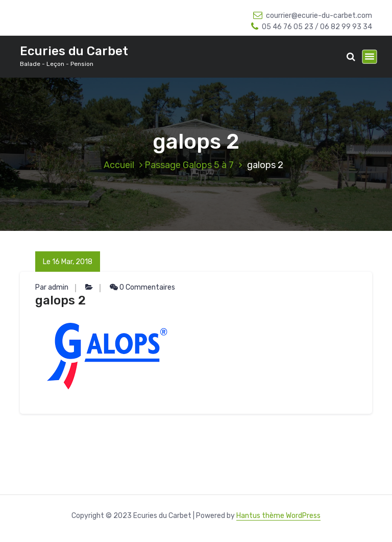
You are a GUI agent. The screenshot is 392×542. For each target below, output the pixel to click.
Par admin (52, 287)
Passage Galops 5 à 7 (189, 165)
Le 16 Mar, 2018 (68, 262)
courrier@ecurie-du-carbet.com (313, 16)
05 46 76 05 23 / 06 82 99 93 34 (312, 27)
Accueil (119, 165)
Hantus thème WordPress (278, 516)
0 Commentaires (142, 287)
